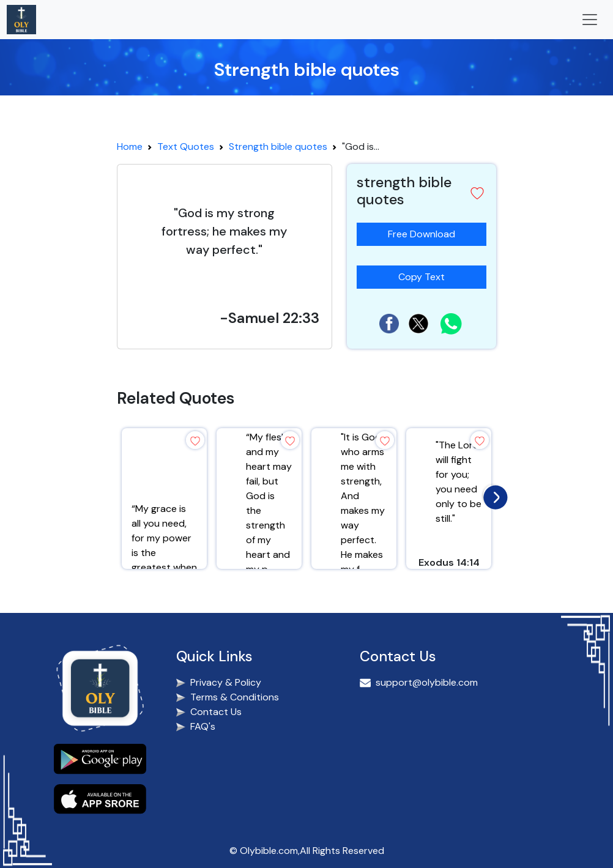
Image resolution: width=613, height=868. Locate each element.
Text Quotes (186, 147)
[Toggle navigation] (590, 20)
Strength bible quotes (278, 147)
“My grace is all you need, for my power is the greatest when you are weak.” (164, 545)
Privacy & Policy (226, 682)
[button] (477, 193)
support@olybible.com (427, 682)
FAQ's (203, 726)
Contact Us (216, 712)
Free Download (422, 234)
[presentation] (492, 494)
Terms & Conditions (235, 697)
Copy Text (426, 274)
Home (130, 147)
